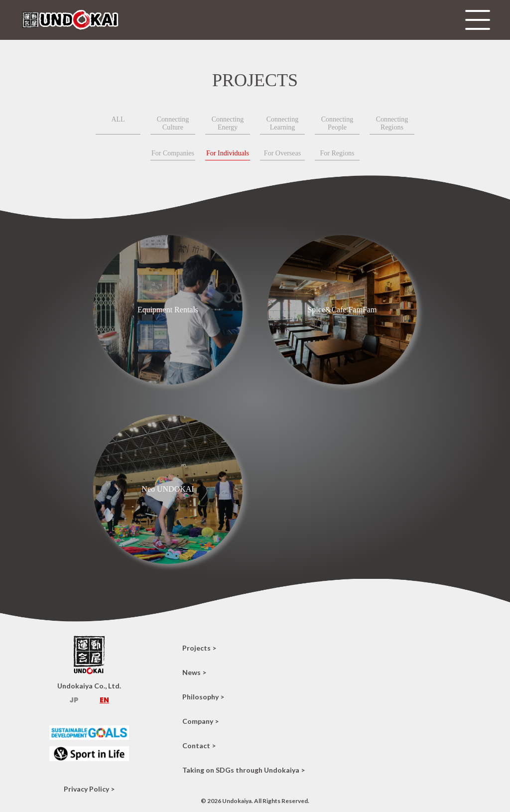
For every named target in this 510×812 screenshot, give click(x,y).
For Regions (337, 153)
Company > (200, 721)
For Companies (173, 153)
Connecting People (337, 123)
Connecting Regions (392, 123)
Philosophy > (203, 697)
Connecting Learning (283, 123)
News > (194, 672)
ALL (118, 119)
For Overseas (282, 153)
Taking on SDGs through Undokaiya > (244, 770)
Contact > (199, 745)
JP (74, 700)
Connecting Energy (228, 123)
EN (104, 700)
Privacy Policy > (89, 789)
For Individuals (228, 153)
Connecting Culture (173, 123)
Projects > (199, 648)
